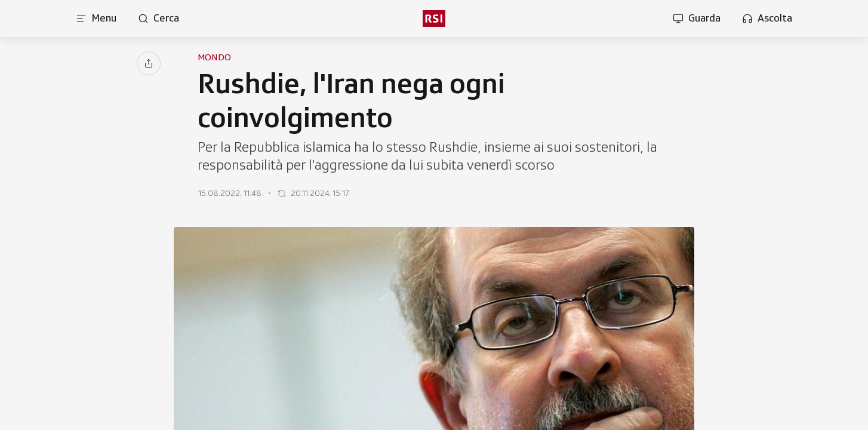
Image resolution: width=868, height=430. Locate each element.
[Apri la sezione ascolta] (767, 19)
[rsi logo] (434, 19)
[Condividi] (149, 63)
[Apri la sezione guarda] (697, 19)
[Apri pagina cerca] (158, 19)
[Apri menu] (96, 19)
